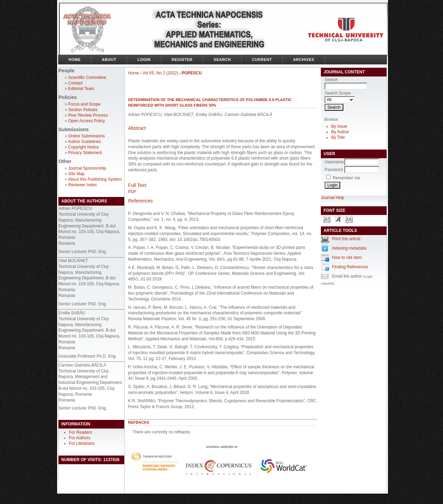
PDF (132, 192)
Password (334, 170)
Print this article (346, 239)
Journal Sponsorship (87, 168)
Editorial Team (81, 89)
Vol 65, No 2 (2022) (160, 73)
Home (75, 60)
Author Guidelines (84, 142)
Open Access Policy (87, 121)
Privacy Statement (85, 153)
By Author (340, 132)
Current (262, 60)
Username (334, 162)
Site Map (76, 174)
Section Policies (83, 110)
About (109, 60)
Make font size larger (349, 219)
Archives (304, 60)
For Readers (80, 432)
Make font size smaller (327, 219)
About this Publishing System (95, 179)
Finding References (350, 267)
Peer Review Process (88, 115)
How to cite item (347, 258)
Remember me (346, 178)
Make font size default (338, 219)
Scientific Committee (87, 78)
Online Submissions (87, 136)
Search (222, 60)
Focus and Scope (84, 104)
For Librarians (82, 443)
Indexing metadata (349, 248)
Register (182, 60)
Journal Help (332, 198)
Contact (75, 83)
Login (144, 60)
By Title (338, 137)
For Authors (80, 438)
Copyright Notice (84, 147)
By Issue (339, 126)
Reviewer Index (83, 185)
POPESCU (192, 73)
